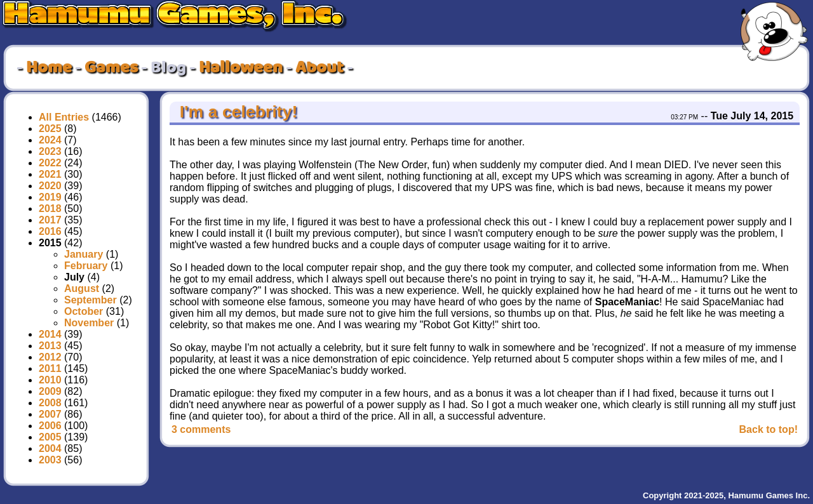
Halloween (241, 68)
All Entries (64, 117)
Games (111, 68)
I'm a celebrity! (236, 112)
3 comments (201, 429)
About (319, 68)
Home (49, 68)
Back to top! (769, 429)
